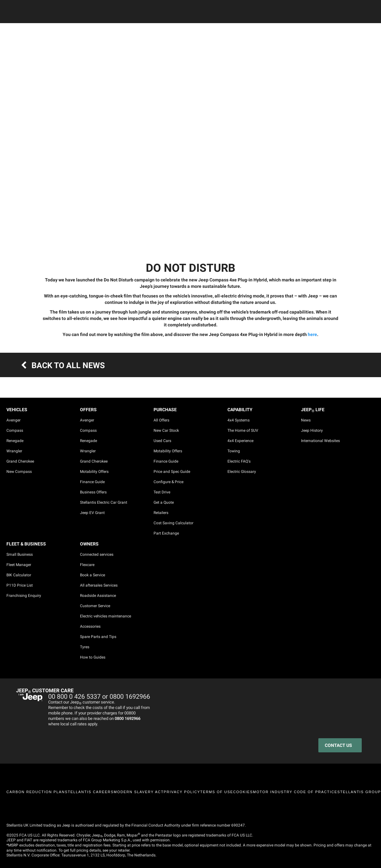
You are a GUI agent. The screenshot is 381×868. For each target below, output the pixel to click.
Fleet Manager (19, 565)
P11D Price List (20, 585)
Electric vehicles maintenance (106, 616)
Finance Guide (92, 482)
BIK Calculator (19, 575)
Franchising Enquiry (24, 596)
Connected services (97, 554)
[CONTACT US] (340, 745)
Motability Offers (94, 472)
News (306, 420)
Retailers (161, 513)
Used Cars (162, 441)
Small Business (20, 554)
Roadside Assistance (98, 596)
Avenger (13, 420)
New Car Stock (166, 430)
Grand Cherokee (20, 461)
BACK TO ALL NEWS (60, 365)
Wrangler (14, 451)
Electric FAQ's (239, 461)
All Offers (161, 420)
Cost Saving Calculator (173, 523)
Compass (15, 430)
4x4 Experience (240, 441)
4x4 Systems (239, 420)
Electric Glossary (242, 472)
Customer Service (95, 606)
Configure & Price (168, 482)
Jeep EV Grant (92, 513)
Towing (234, 451)
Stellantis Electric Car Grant (104, 502)
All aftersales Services (99, 585)
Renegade (15, 441)
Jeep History (312, 430)
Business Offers (93, 492)
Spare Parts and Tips (98, 637)
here (312, 334)
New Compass (19, 472)
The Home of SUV (243, 430)
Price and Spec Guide (172, 472)
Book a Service (93, 575)
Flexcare (87, 565)
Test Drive (162, 492)
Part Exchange (166, 533)
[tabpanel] (191, 123)
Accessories (90, 626)
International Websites (320, 441)
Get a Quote (164, 502)
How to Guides (93, 657)
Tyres (85, 647)
